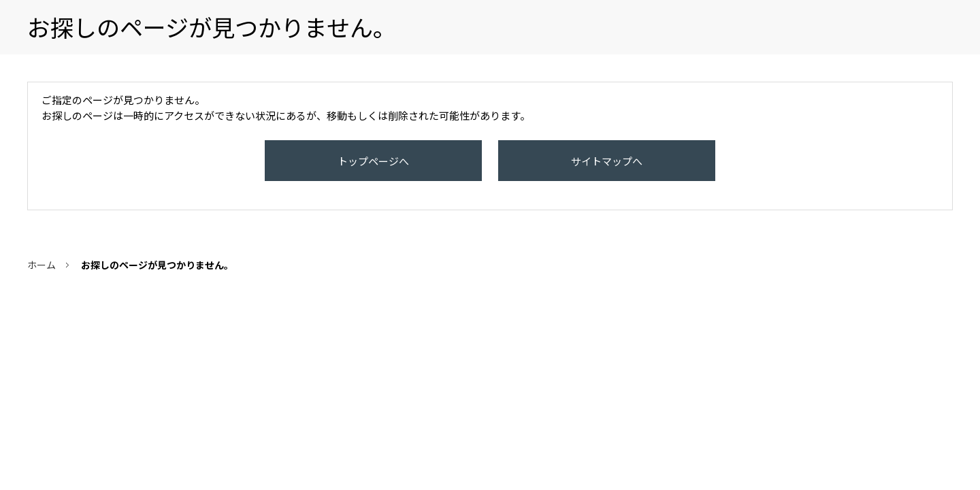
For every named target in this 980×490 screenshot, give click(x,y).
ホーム (42, 278)
